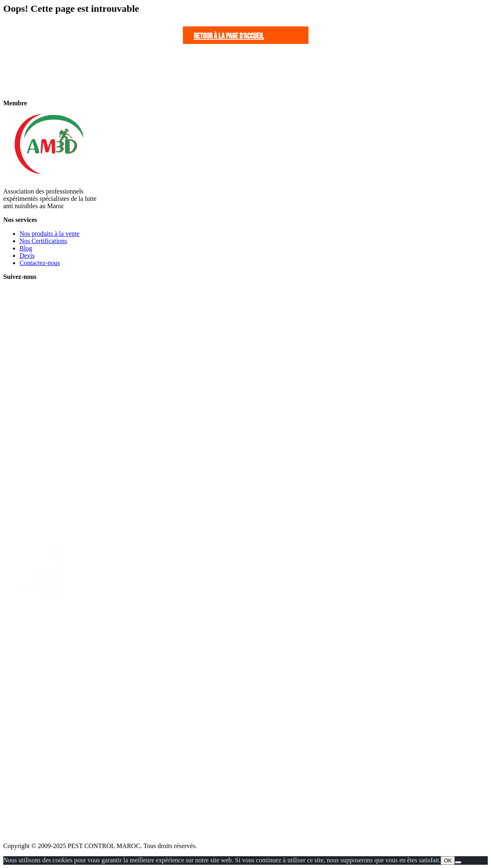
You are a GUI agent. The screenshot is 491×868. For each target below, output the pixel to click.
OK (448, 860)
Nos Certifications (43, 241)
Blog (26, 248)
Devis (27, 256)
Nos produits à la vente (50, 234)
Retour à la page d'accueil (229, 36)
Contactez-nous (40, 263)
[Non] (458, 862)
